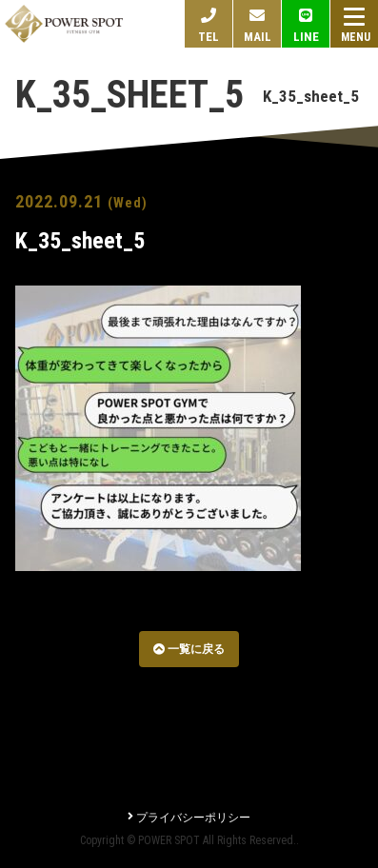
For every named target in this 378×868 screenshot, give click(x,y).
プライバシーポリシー (189, 818)
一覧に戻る (189, 649)
